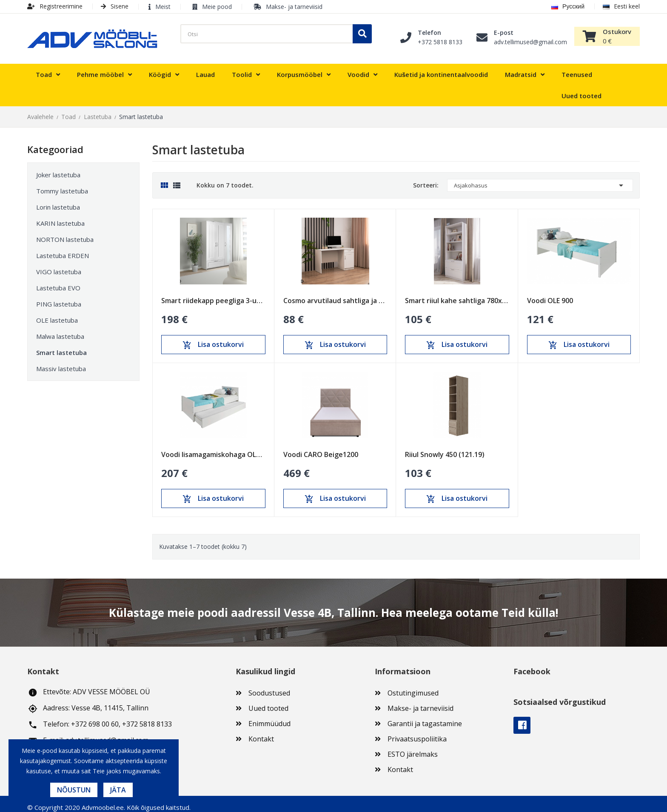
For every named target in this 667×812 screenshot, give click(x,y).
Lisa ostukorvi (213, 338)
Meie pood (217, 7)
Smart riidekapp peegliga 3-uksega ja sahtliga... (213, 294)
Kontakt (261, 732)
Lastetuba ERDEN (63, 249)
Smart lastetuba (61, 346)
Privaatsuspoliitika (417, 732)
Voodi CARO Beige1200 (321, 448)
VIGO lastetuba (59, 265)
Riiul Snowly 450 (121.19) (445, 448)
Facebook (522, 718)
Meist (163, 7)
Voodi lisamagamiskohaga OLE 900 (213, 448)
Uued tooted (268, 701)
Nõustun (74, 790)
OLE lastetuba (57, 313)
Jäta (118, 790)
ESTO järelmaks (413, 747)
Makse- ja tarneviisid (294, 7)
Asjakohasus (540, 179)
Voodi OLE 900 (550, 294)
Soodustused (269, 686)
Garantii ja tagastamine (425, 717)
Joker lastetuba (58, 168)
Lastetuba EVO (58, 281)
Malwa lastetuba (60, 329)
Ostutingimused (413, 686)
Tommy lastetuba (62, 184)
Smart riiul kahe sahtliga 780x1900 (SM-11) (457, 294)
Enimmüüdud (269, 717)
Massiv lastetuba (61, 362)
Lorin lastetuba (58, 200)
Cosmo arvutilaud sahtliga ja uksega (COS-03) (335, 294)
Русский (568, 6)
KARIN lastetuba (60, 216)
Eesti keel (621, 6)
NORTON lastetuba (65, 233)
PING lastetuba (59, 297)
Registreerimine (55, 6)
